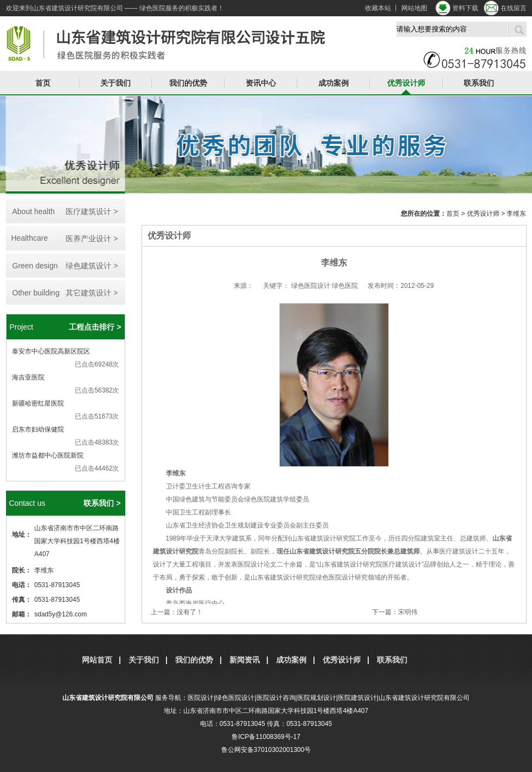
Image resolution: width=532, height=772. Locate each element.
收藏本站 (378, 8)
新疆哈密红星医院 (38, 403)
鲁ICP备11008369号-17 (266, 737)
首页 (43, 83)
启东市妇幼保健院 (38, 429)
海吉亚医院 (28, 377)
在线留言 (514, 8)
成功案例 (334, 83)
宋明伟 (408, 612)
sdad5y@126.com (60, 614)
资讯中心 (261, 83)
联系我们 (479, 83)
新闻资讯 (245, 660)
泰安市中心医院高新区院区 (51, 351)
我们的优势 (188, 83)
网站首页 (97, 660)
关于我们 (116, 83)
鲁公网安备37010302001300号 (266, 750)
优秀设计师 (406, 83)
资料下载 (465, 8)
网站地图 (414, 8)
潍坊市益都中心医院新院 (48, 455)
